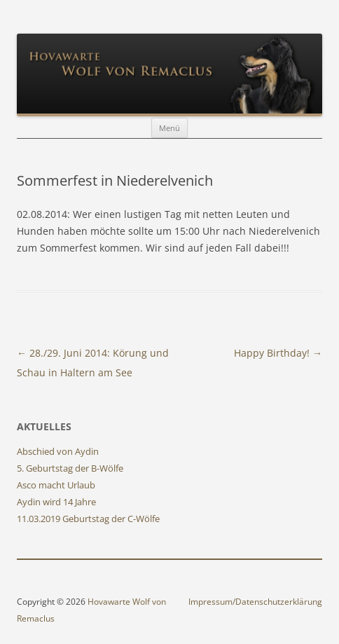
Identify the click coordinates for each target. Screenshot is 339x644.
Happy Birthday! (278, 353)
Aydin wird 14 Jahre (56, 502)
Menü (169, 128)
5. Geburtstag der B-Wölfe (70, 468)
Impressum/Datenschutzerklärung (255, 602)
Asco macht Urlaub (56, 485)
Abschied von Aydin (58, 451)
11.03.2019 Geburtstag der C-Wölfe (88, 519)
